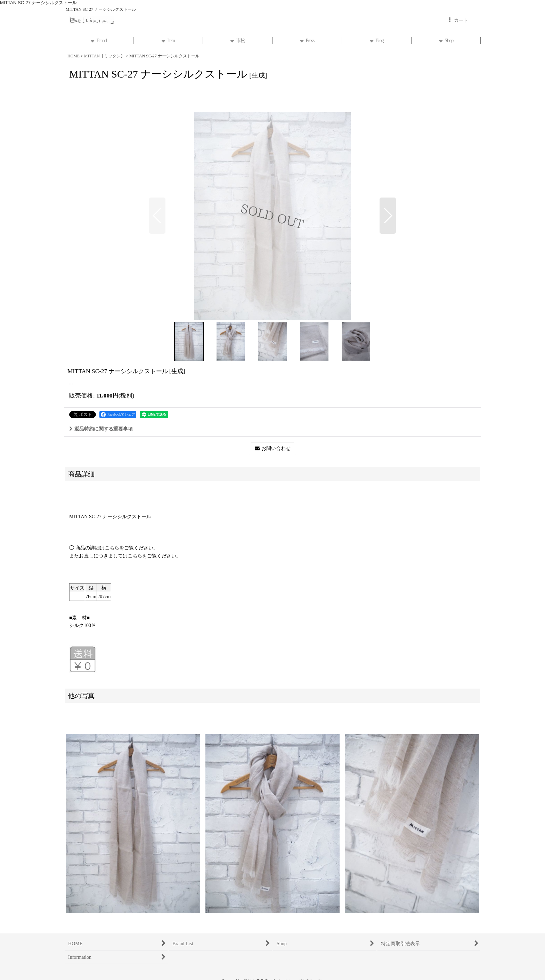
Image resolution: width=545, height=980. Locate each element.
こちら (135, 556)
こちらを (114, 548)
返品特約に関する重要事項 (101, 429)
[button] (157, 216)
